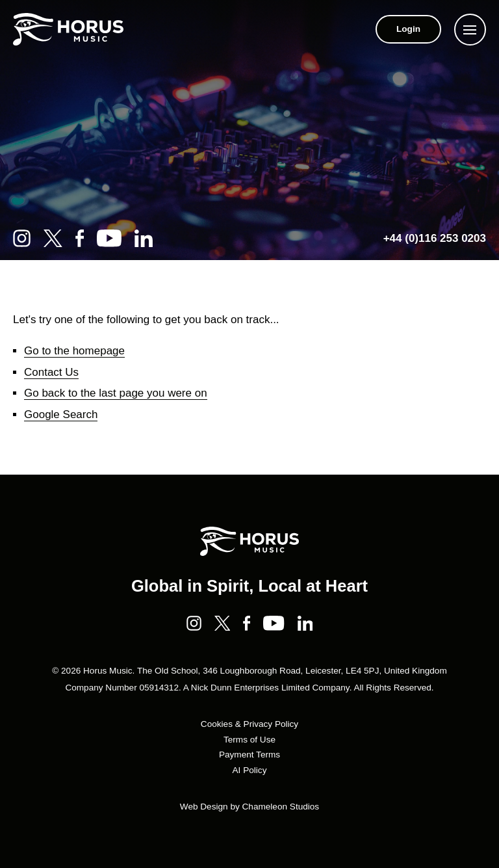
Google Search (61, 414)
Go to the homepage (74, 351)
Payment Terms (249, 755)
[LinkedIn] (144, 238)
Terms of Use (249, 740)
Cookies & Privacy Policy (249, 724)
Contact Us (51, 372)
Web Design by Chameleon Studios (249, 807)
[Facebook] (80, 238)
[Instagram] (22, 238)
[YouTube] (109, 238)
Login (408, 29)
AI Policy (250, 770)
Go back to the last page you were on (116, 393)
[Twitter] (53, 238)
